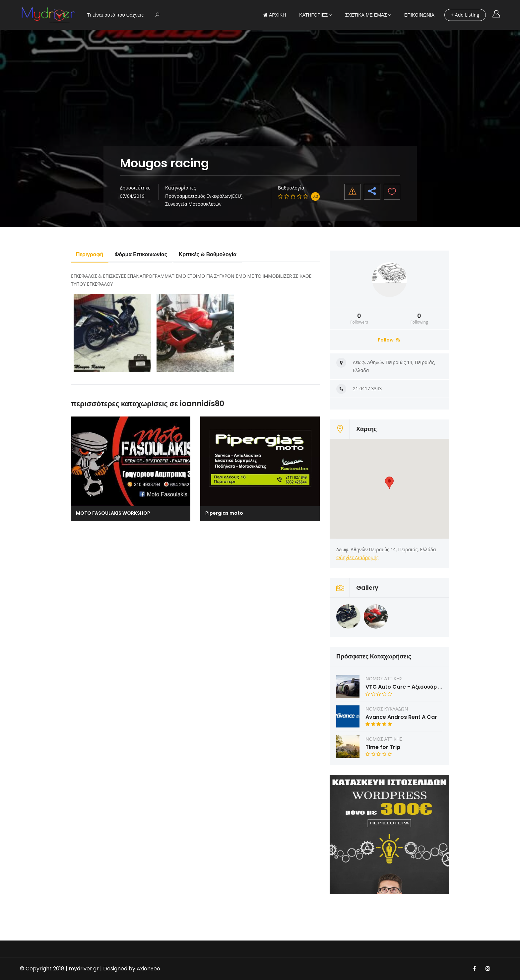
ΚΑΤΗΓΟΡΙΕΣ (313, 15)
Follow (389, 340)
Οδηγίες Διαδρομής (357, 557)
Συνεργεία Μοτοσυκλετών (193, 204)
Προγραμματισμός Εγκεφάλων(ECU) (204, 196)
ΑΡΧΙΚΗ (274, 15)
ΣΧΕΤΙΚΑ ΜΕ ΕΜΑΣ (366, 15)
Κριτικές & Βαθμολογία (210, 254)
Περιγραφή (90, 254)
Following (419, 319)
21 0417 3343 (367, 388)
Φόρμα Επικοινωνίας (142, 254)
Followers (359, 319)
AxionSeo (148, 969)
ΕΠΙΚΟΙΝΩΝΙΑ (419, 15)
